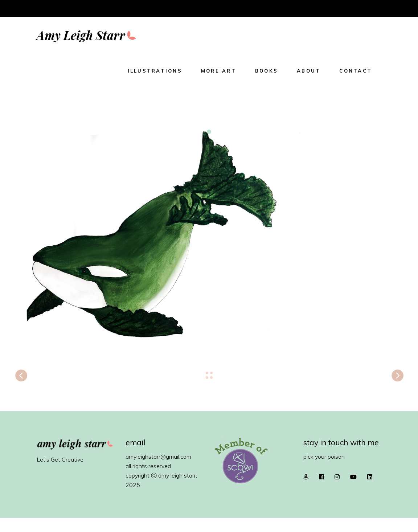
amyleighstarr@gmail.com (158, 457)
